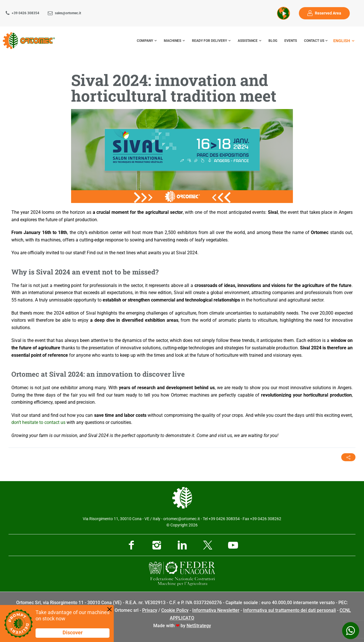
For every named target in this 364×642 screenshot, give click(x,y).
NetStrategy (199, 626)
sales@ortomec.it (68, 13)
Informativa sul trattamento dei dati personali (289, 610)
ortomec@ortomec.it (182, 519)
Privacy (150, 610)
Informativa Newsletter (216, 610)
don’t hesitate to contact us (38, 422)
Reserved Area (328, 13)
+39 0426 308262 (266, 519)
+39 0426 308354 (25, 13)
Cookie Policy (175, 610)
